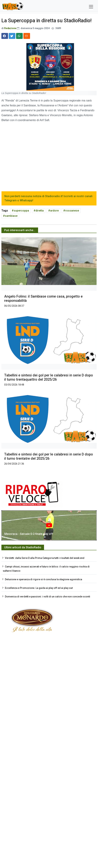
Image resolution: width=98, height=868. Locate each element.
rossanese (72, 211)
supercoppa (21, 211)
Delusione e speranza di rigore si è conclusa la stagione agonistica (43, 579)
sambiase (11, 216)
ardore (54, 211)
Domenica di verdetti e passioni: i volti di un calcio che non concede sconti (48, 597)
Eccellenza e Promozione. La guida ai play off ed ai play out (39, 588)
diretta (40, 211)
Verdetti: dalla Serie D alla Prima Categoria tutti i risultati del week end (45, 558)
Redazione (10, 28)
